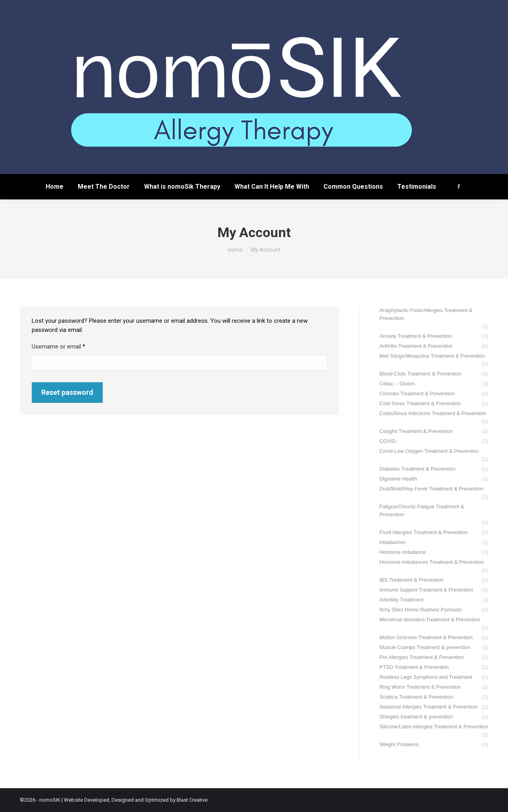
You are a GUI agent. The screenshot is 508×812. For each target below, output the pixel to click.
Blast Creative (192, 800)
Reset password (67, 392)
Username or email (70, 346)
